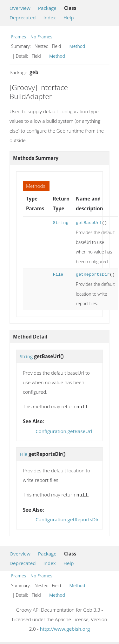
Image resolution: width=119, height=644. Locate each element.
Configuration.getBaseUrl (64, 430)
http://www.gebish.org (65, 628)
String (60, 223)
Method (77, 46)
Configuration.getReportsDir (67, 518)
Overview (20, 8)
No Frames (41, 37)
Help (69, 17)
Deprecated (23, 17)
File (58, 275)
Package (47, 8)
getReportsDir (93, 275)
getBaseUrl (89, 223)
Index (49, 17)
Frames (19, 37)
